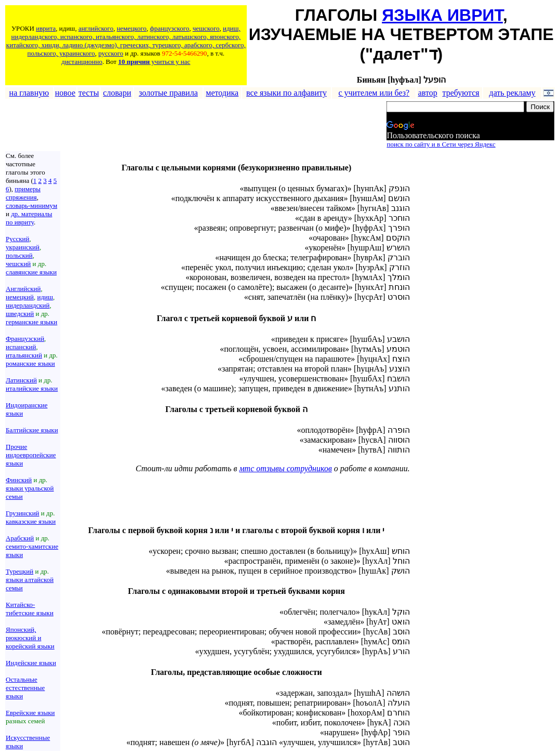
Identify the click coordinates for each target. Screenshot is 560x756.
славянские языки (31, 272)
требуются (461, 93)
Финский (19, 480)
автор (428, 93)
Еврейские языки (30, 713)
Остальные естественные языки (25, 688)
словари (117, 93)
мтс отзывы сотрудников (285, 468)
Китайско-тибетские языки (30, 609)
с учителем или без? (374, 93)
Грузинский (23, 513)
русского (111, 53)
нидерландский (28, 305)
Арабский (20, 538)
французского (169, 28)
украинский (23, 247)
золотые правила (168, 93)
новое (65, 93)
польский (19, 255)
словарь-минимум (31, 205)
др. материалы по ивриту (29, 218)
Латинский (21, 380)
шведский (20, 314)
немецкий (20, 297)
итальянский (24, 355)
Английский (23, 289)
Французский (25, 339)
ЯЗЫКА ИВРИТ (442, 15)
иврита (46, 28)
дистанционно (82, 62)
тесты (89, 93)
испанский (21, 347)
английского (96, 28)
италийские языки (32, 388)
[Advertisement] (195, 125)
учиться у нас (170, 62)
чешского (206, 28)
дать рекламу (512, 93)
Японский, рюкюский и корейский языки (30, 638)
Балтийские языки (32, 430)
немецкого (132, 28)
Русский (18, 239)
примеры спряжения (23, 193)
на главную (29, 93)
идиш (45, 297)
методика (222, 93)
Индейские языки (31, 663)
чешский (18, 264)
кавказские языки (31, 521)
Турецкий (19, 571)
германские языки (31, 322)
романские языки (30, 363)
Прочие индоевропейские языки (31, 455)
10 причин (134, 62)
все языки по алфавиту (286, 93)
